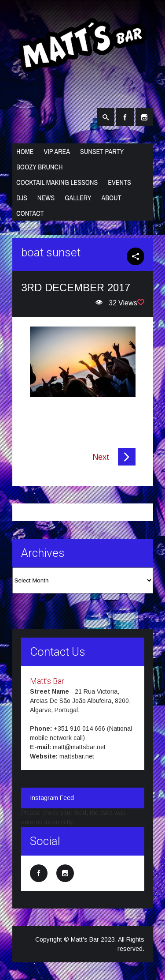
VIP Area (57, 151)
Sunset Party (102, 151)
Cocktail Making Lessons (57, 182)
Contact (30, 213)
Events (119, 182)
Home (25, 151)
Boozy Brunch (39, 167)
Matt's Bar (47, 681)
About (111, 198)
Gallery (78, 198)
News (46, 198)
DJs (22, 198)
